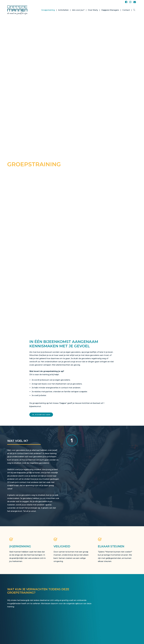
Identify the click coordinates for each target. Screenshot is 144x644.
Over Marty (93, 10)
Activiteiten (63, 10)
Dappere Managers (110, 10)
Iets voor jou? (78, 10)
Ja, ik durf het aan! (41, 415)
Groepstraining (48, 10)
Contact (126, 10)
